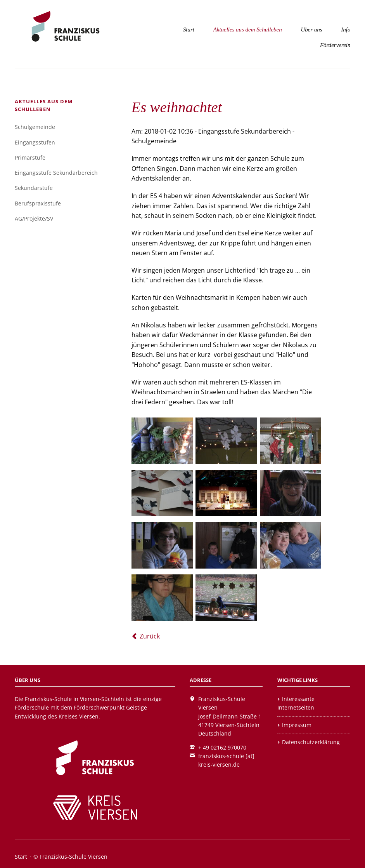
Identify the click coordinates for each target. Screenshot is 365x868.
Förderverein (335, 45)
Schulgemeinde (35, 127)
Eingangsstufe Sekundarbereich (56, 173)
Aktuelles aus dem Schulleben (248, 30)
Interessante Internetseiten (296, 703)
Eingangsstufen (35, 142)
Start (189, 30)
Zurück (150, 636)
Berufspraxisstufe (38, 203)
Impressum (297, 725)
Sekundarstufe (34, 188)
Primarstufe (30, 157)
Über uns (311, 30)
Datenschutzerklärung (311, 742)
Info (346, 30)
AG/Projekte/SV (34, 218)
